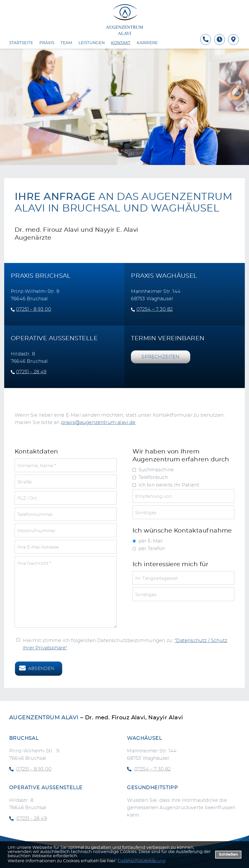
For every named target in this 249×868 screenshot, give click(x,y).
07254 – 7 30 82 (155, 309)
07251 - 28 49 (29, 372)
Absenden (41, 668)
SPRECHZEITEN (160, 357)
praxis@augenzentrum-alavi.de (98, 423)
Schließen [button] (228, 854)
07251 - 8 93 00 (31, 309)
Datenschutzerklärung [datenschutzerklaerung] (142, 861)
